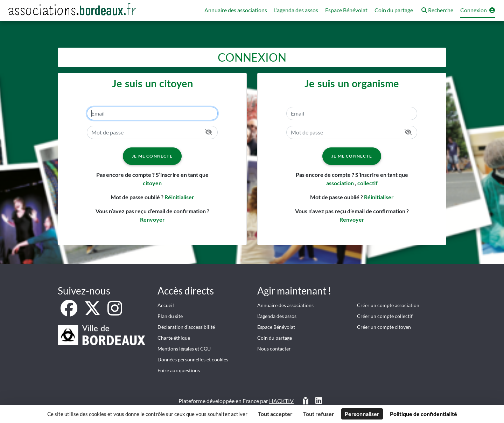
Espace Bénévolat (276, 327)
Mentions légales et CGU (184, 349)
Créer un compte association (388, 305)
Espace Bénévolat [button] (346, 10)
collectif (367, 183)
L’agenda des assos (277, 316)
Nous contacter (274, 349)
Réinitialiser (179, 197)
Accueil (166, 305)
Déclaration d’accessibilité (186, 327)
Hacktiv (281, 401)
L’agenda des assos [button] (296, 10)
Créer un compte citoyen (384, 327)
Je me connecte (152, 156)
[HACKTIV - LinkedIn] (319, 401)
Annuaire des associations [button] (236, 10)
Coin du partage (275, 338)
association (340, 183)
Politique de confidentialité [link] (423, 414)
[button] (437, 11)
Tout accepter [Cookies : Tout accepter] (275, 414)
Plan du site (170, 316)
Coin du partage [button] (394, 10)
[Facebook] (69, 312)
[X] (93, 312)
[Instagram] (115, 312)
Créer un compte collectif (385, 316)
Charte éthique (174, 338)
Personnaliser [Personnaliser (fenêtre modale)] (362, 414)
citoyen (152, 183)
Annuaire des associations (285, 305)
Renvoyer (152, 219)
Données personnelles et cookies (193, 359)
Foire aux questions (179, 370)
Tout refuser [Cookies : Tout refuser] (319, 414)
